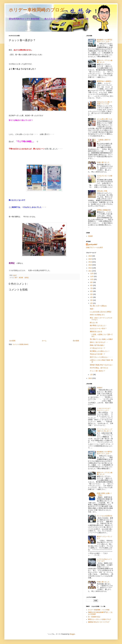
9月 (92, 282)
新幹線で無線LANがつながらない (101, 365)
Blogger (72, 634)
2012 (90, 268)
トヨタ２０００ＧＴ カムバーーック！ (105, 409)
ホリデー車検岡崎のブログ (37, 10)
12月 (92, 273)
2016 (90, 256)
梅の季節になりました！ (98, 325)
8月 (92, 285)
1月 (92, 375)
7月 (92, 288)
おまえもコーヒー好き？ (98, 328)
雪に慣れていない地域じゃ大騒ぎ (101, 339)
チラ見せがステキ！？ (97, 348)
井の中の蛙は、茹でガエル (99, 368)
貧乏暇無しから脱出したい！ (100, 351)
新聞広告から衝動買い (105, 81)
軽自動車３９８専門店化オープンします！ (105, 41)
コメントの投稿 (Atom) (20, 344)
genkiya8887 (93, 244)
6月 (92, 291)
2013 (90, 265)
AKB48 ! (100, 388)
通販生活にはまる (96, 331)
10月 (92, 279)
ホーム (44, 341)
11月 (92, 276)
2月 (92, 303)
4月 (92, 297)
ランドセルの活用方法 (105, 516)
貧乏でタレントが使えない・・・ (101, 357)
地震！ (93, 309)
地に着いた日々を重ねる (98, 306)
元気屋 (90, 236)
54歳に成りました (103, 162)
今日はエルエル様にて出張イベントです (105, 103)
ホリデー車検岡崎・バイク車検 (99, 610)
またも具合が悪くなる (105, 119)
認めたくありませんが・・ (99, 342)
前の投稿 (76, 341)
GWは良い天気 (102, 191)
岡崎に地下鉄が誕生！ (97, 345)
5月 (92, 294)
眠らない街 (94, 323)
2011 (90, 271)
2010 (90, 378)
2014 (90, 262)
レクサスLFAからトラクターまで (104, 560)
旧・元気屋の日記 (95, 617)
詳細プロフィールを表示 (94, 247)
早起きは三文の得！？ (97, 354)
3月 (92, 300)
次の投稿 (12, 341)
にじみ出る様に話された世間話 (101, 312)
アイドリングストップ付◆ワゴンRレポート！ (105, 430)
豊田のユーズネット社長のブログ (99, 619)
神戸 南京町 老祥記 (22, 278)
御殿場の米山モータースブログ (99, 622)
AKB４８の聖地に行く (97, 315)
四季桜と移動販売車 (104, 210)
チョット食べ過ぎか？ (97, 371)
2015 (90, 259)
